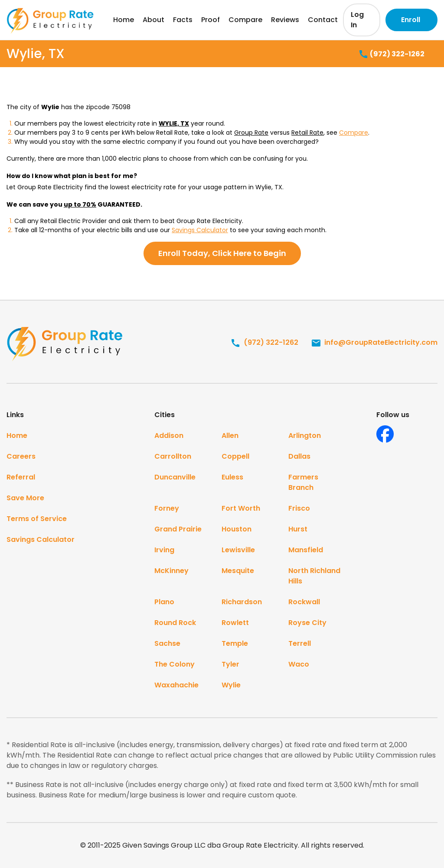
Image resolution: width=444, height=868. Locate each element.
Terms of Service (37, 519)
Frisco (299, 508)
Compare (245, 20)
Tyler (230, 664)
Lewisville (238, 550)
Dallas (299, 456)
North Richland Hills (314, 576)
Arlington (305, 436)
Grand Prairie (178, 529)
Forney (167, 508)
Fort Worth (241, 508)
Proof (211, 20)
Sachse (167, 643)
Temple (235, 643)
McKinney (171, 571)
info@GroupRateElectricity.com (374, 342)
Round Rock (175, 623)
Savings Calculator (200, 230)
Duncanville (175, 477)
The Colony (175, 664)
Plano (164, 602)
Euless (232, 477)
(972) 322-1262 (391, 54)
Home (124, 20)
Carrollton (173, 456)
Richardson (242, 602)
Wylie (231, 685)
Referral (21, 477)
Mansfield (306, 550)
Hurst (298, 529)
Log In (357, 20)
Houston (237, 529)
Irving (164, 550)
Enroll (411, 20)
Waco (299, 664)
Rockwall (304, 602)
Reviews (285, 20)
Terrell (300, 643)
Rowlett (235, 623)
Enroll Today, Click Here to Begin (222, 253)
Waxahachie (176, 685)
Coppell (235, 456)
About (153, 20)
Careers (21, 456)
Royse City (307, 623)
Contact (323, 20)
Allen (230, 436)
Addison (169, 436)
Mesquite (238, 571)
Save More (25, 498)
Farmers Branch (303, 482)
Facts (183, 20)
